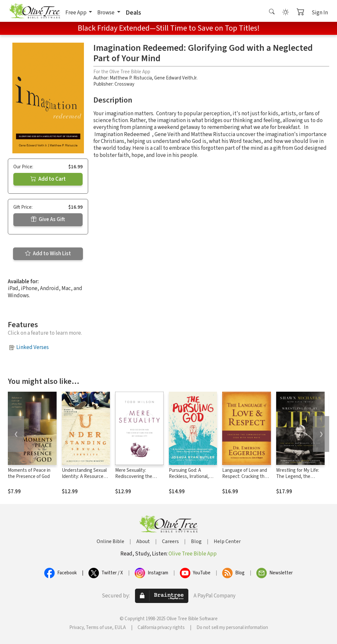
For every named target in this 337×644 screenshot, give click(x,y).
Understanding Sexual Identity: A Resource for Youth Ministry (84, 476)
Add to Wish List (48, 254)
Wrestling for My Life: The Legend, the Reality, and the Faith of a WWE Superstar (300, 480)
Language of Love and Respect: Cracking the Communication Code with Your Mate (245, 480)
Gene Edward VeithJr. (176, 78)
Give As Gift (48, 219)
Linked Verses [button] (33, 347)
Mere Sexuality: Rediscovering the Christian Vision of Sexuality (134, 480)
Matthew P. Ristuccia (131, 78)
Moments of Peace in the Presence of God (29, 473)
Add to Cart (48, 179)
